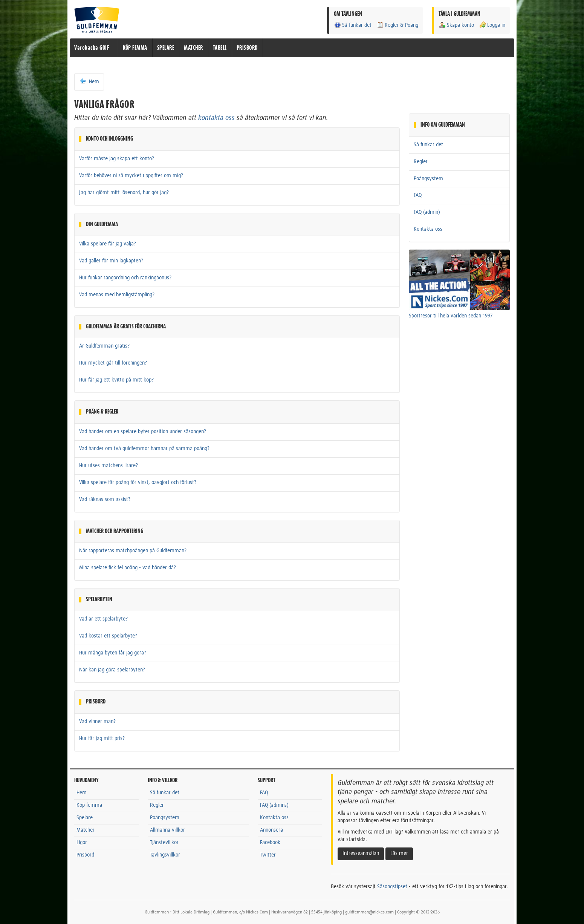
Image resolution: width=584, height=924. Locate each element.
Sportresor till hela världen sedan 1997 (451, 316)
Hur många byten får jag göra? (113, 653)
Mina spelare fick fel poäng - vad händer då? (128, 568)
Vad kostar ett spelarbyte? (108, 636)
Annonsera (271, 830)
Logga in (492, 25)
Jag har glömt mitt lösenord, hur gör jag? (124, 193)
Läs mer (399, 854)
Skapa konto (456, 25)
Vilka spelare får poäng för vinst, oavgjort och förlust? (138, 483)
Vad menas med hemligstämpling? (117, 295)
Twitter (268, 855)
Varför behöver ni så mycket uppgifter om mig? (131, 176)
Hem (89, 81)
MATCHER (193, 48)
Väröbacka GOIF (92, 48)
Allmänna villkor (167, 830)
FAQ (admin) (427, 212)
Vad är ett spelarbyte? (103, 619)
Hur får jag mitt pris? (102, 739)
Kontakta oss (428, 229)
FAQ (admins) (274, 805)
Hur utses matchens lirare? (109, 466)
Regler (421, 162)
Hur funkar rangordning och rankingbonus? (125, 278)
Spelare (85, 818)
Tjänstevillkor (164, 843)
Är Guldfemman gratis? (104, 346)
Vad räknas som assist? (105, 500)
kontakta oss (216, 118)
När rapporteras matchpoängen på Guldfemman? (133, 551)
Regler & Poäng (397, 25)
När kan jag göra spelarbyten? (112, 670)
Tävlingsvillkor (165, 855)
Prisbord (85, 855)
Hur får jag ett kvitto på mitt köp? (116, 380)
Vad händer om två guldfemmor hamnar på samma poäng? (144, 449)
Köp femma (89, 805)
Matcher (86, 830)
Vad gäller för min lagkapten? (111, 261)
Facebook (270, 843)
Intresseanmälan (361, 854)
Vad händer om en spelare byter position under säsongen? (143, 432)
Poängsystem (428, 179)
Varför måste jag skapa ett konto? (117, 159)
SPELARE (166, 48)
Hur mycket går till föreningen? (113, 363)
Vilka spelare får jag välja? (108, 244)
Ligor (82, 843)
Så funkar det (353, 25)
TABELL (220, 48)
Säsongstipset (392, 887)
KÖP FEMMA (135, 48)
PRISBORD (247, 48)
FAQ (418, 195)
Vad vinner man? (97, 722)
